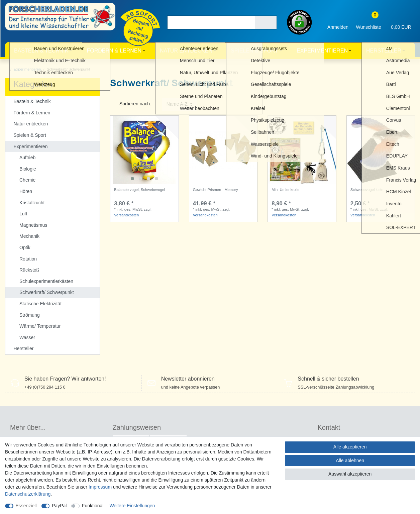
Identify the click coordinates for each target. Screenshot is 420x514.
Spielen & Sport (254, 51)
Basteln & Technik (41, 51)
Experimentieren (322, 51)
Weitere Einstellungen (132, 506)
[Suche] (266, 22)
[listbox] (144, 150)
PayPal (59, 506)
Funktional (93, 506)
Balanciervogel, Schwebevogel (139, 190)
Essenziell (26, 506)
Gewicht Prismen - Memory (216, 190)
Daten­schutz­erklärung (28, 494)
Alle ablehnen (350, 460)
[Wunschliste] (369, 22)
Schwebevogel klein (367, 190)
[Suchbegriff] (211, 22)
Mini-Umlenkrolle (285, 190)
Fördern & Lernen (114, 51)
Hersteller (384, 51)
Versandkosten (126, 215)
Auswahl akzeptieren (350, 474)
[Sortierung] (180, 104)
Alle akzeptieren (350, 447)
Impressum (100, 487)
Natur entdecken (186, 51)
